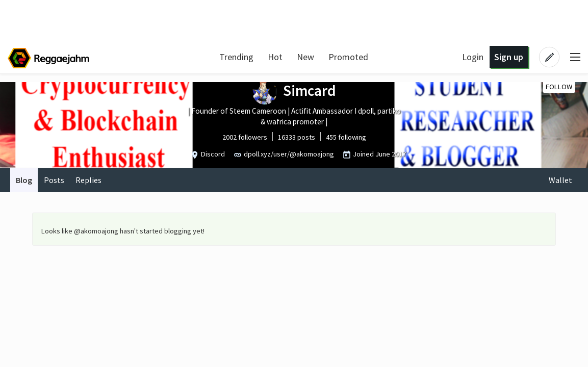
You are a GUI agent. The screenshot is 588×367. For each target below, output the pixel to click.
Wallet (560, 180)
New (305, 57)
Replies (88, 180)
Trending (236, 57)
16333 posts (297, 137)
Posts (54, 180)
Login (473, 57)
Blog (24, 180)
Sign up (509, 57)
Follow (559, 87)
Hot (275, 57)
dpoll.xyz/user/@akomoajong (289, 154)
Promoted (348, 57)
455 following (346, 137)
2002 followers (245, 137)
